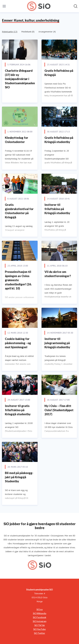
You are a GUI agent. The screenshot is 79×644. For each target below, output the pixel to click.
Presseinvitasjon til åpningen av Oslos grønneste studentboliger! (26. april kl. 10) (18, 280)
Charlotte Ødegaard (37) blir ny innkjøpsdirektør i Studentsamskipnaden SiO (20, 79)
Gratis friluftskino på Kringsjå (59, 73)
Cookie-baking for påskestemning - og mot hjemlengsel (18, 343)
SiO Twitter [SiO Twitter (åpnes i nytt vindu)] (40, 633)
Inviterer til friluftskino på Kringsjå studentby (57, 209)
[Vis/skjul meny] (4, 6)
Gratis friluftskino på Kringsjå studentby (59, 140)
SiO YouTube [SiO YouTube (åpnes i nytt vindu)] (39, 629)
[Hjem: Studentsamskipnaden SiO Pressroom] (39, 6)
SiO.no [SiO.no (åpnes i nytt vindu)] (40, 609)
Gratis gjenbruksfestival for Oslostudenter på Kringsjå (19, 211)
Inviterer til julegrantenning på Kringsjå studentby (57, 343)
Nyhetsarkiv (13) (10, 32)
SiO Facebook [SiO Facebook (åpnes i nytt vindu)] (40, 617)
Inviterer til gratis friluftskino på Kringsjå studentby (18, 410)
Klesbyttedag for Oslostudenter (17, 140)
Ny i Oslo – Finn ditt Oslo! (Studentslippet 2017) (59, 410)
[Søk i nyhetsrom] (76, 6)
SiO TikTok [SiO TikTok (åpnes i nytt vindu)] (40, 625)
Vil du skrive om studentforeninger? (58, 274)
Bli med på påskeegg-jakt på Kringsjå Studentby (19, 477)
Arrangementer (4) (47, 32)
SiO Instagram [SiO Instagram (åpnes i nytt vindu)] (40, 621)
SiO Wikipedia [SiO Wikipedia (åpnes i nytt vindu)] (40, 613)
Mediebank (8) (28, 32)
